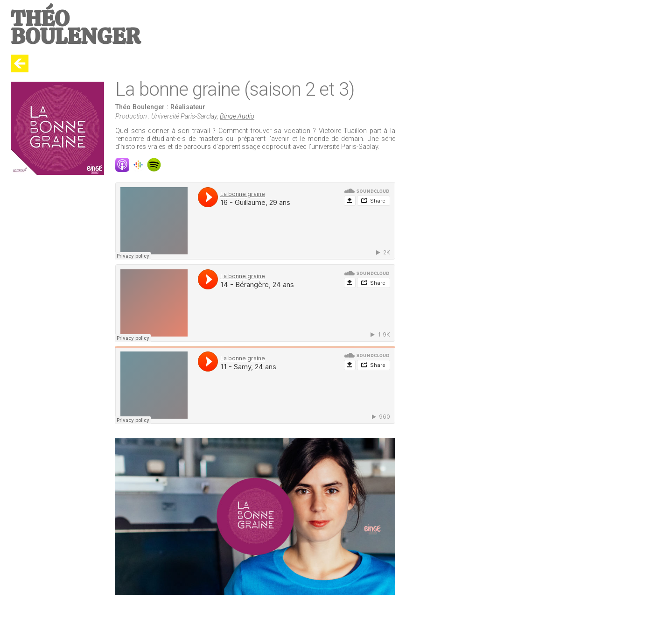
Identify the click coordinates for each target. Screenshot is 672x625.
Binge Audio (237, 116)
